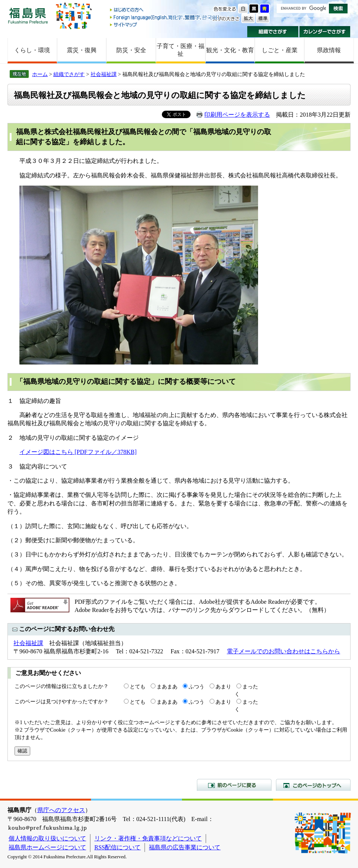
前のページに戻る (234, 785)
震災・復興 (82, 50)
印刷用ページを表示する (237, 115)
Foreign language (165, 17)
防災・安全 (131, 50)
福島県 (28, 15)
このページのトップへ (313, 785)
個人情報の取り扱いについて (47, 838)
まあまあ (167, 686)
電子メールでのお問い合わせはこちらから (283, 651)
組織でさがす (273, 32)
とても (138, 686)
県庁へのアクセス (61, 810)
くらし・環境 (32, 50)
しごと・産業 (280, 50)
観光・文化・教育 (230, 50)
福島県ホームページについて (47, 847)
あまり (223, 686)
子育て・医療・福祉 (180, 50)
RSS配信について (117, 847)
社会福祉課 (104, 74)
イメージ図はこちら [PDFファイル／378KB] (78, 452)
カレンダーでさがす (325, 32)
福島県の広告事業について (185, 847)
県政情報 (329, 50)
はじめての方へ (165, 10)
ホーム (40, 74)
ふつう (197, 686)
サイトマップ (165, 24)
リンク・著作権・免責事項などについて (148, 838)
